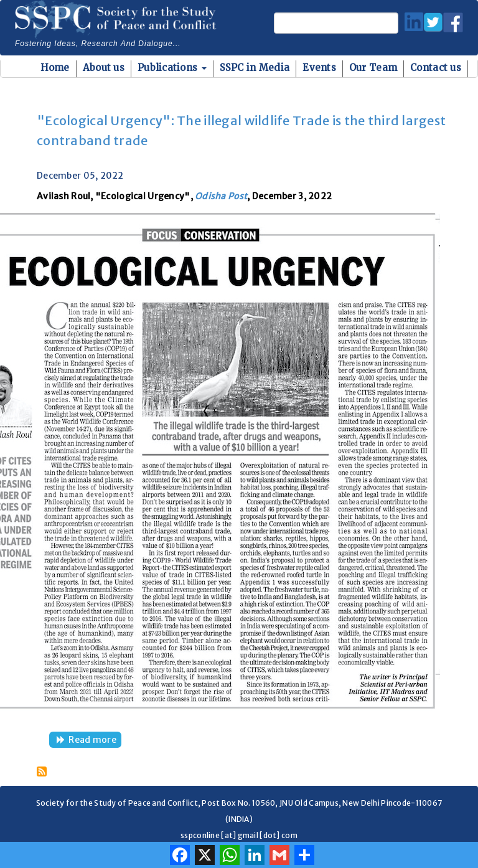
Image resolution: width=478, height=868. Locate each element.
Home (55, 68)
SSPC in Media (255, 68)
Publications (172, 68)
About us (104, 68)
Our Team (373, 68)
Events (319, 68)
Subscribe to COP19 (42, 771)
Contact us (436, 68)
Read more (95, 741)
